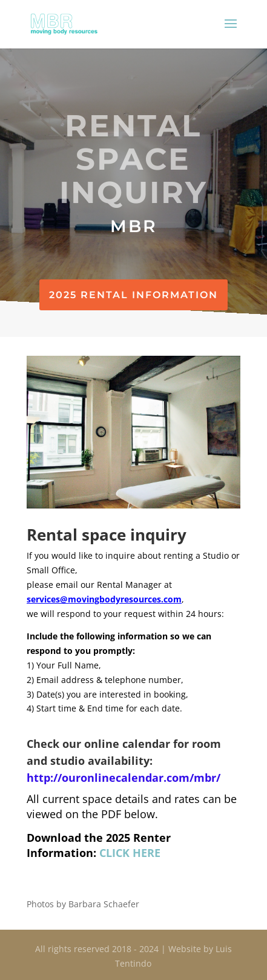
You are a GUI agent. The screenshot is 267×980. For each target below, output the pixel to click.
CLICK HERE (130, 853)
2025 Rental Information (133, 295)
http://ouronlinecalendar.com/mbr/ (124, 778)
